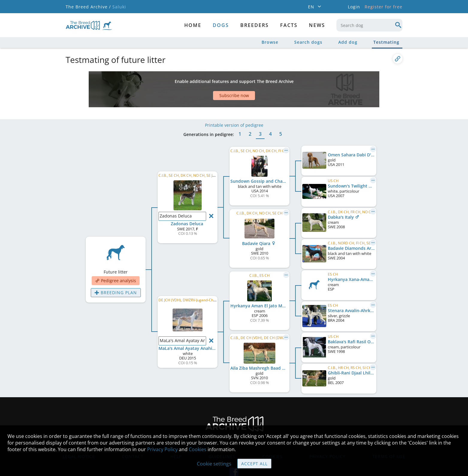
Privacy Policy (162, 449)
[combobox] (369, 25)
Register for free (384, 7)
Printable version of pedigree (234, 107)
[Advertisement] (211, 82)
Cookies (198, 449)
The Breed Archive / (88, 7)
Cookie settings (214, 464)
